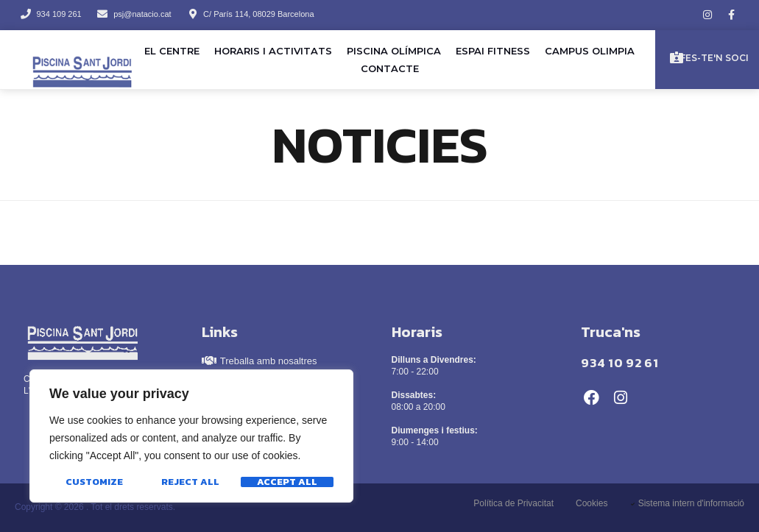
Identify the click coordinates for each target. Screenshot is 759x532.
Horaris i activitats (273, 51)
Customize (94, 482)
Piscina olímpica (394, 51)
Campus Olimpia (590, 51)
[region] (191, 436)
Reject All (190, 482)
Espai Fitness (493, 51)
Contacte (390, 68)
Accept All (287, 482)
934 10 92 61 (619, 363)
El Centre (172, 51)
